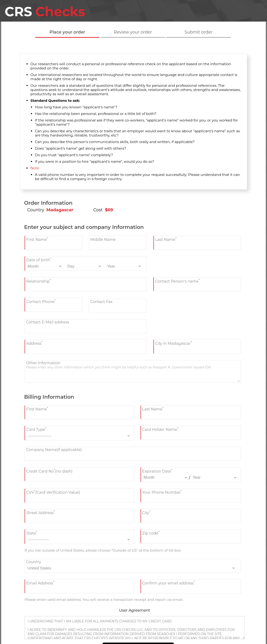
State (32, 533)
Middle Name (103, 240)
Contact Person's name (177, 281)
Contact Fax (101, 302)
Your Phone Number (162, 492)
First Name (37, 239)
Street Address (41, 512)
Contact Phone (41, 301)
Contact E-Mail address (48, 322)
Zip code (151, 533)
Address (34, 343)
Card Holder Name (160, 429)
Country (33, 562)
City (146, 512)
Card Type (36, 429)
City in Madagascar (173, 343)
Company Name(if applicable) (54, 450)
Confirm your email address (169, 583)
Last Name (166, 239)
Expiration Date (157, 471)
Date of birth (39, 259)
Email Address (40, 583)
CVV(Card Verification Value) (53, 492)
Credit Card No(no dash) (49, 471)
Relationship (39, 281)
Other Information (43, 363)
